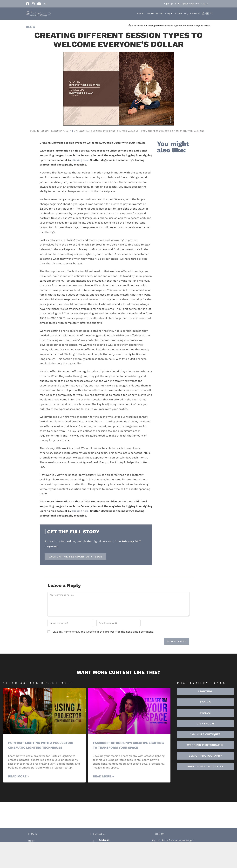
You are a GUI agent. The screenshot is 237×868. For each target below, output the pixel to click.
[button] (205, 728)
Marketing (141, 131)
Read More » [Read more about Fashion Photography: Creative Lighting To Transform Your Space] (103, 781)
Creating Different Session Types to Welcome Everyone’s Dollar (179, 26)
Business (126, 131)
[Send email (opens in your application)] (45, 4)
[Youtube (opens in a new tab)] (39, 4)
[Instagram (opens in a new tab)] (33, 4)
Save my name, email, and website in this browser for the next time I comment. (103, 636)
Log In (205, 4)
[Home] (130, 26)
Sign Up (168, 4)
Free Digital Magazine (187, 4)
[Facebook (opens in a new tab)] (28, 4)
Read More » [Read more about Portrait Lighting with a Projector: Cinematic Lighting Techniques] (19, 781)
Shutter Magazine (163, 131)
